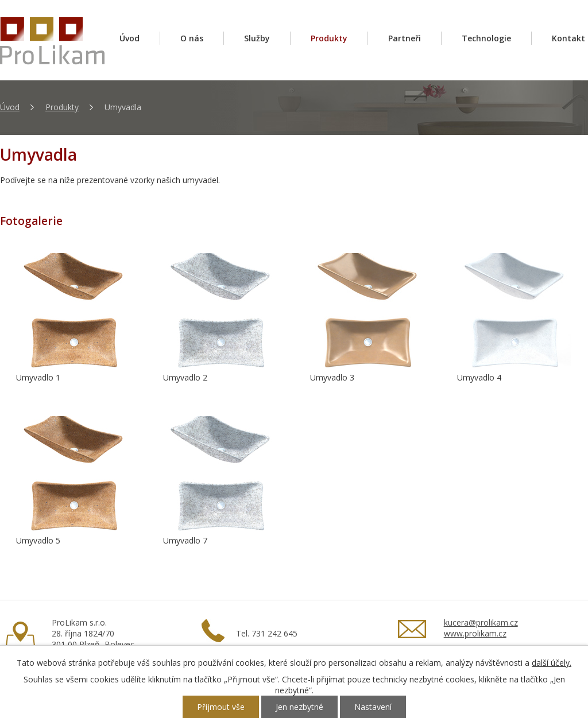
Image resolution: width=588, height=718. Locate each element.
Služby (257, 38)
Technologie (486, 38)
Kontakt (568, 38)
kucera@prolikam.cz (481, 622)
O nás (192, 38)
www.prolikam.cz (475, 633)
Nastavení (373, 707)
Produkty (329, 38)
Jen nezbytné (299, 707)
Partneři (405, 38)
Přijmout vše (221, 707)
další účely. (552, 663)
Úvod (129, 38)
